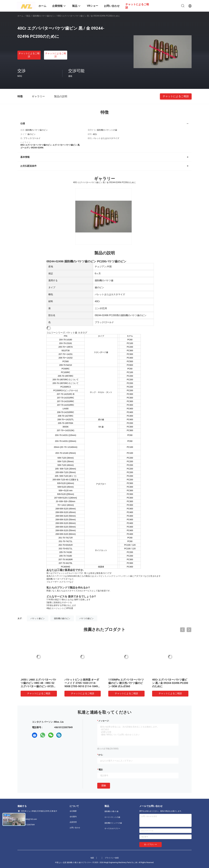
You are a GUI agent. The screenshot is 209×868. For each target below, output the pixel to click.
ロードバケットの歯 (112, 817)
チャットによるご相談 (29, 55)
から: (101, 755)
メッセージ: (104, 721)
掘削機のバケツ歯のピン (44, 16)
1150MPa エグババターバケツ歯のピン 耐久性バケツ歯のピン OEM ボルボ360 (126, 683)
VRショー (93, 6)
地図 (92, 858)
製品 (28, 16)
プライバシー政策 (112, 858)
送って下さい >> (151, 844)
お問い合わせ (75, 828)
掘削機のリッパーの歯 (113, 823)
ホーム (20, 16)
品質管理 (73, 822)
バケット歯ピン (38, 618)
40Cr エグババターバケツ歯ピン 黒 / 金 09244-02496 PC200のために (170, 683)
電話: (101, 770)
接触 (104, 785)
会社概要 (73, 811)
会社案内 (73, 817)
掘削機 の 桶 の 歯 (111, 811)
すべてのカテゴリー (112, 829)
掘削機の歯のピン (62, 618)
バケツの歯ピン (87, 618)
